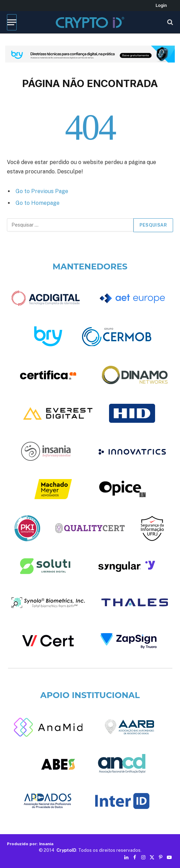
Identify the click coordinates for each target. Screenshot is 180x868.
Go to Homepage (38, 203)
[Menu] (12, 22)
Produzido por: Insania (30, 844)
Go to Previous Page (42, 191)
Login (161, 5)
